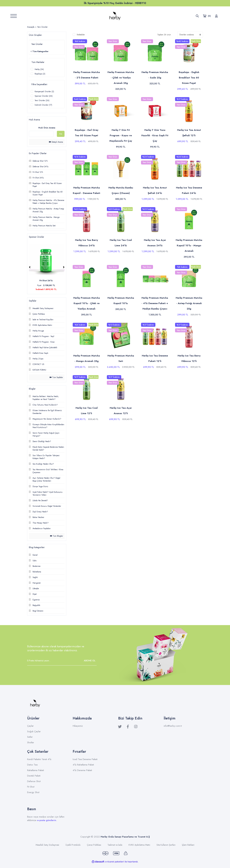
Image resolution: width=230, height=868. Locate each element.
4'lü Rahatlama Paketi (83, 765)
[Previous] (30, 267)
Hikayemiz (78, 726)
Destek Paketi (34, 776)
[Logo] (115, 16)
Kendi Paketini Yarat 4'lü (39, 759)
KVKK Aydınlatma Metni (139, 845)
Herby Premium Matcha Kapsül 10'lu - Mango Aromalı (189, 245)
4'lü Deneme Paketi (82, 770)
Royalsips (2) (40, 74)
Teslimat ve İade (115, 845)
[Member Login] (216, 16)
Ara (61, 134)
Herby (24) (39, 69)
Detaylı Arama (56, 142)
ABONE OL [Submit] (90, 661)
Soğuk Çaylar (34, 731)
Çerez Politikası (94, 845)
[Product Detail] (80, 45)
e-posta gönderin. (47, 820)
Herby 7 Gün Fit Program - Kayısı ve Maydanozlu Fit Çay (121, 135)
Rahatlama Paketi (36, 770)
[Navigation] (14, 16)
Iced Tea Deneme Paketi (85, 759)
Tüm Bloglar (57, 536)
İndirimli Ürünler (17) (43, 105)
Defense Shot (34, 781)
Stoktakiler (81, 35)
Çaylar (30, 726)
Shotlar (31, 742)
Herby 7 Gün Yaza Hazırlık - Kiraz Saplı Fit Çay (155, 135)
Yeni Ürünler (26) (42, 100)
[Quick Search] (41, 134)
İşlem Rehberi (188, 845)
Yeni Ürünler (43, 27)
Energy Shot (33, 792)
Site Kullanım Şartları (166, 845)
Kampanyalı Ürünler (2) (44, 92)
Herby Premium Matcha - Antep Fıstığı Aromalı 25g (189, 303)
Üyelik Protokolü (73, 845)
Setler (30, 737)
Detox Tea (32, 765)
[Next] (64, 267)
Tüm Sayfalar (56, 377)
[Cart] (207, 16)
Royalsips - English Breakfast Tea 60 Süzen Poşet (189, 78)
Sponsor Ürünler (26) (44, 96)
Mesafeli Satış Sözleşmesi (47, 845)
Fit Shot (31, 787)
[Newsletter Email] (62, 661)
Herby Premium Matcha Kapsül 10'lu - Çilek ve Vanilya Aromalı (87, 303)
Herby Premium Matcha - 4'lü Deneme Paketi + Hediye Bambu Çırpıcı (155, 303)
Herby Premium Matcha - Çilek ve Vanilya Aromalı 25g (121, 78)
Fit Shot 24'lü (47, 281)
